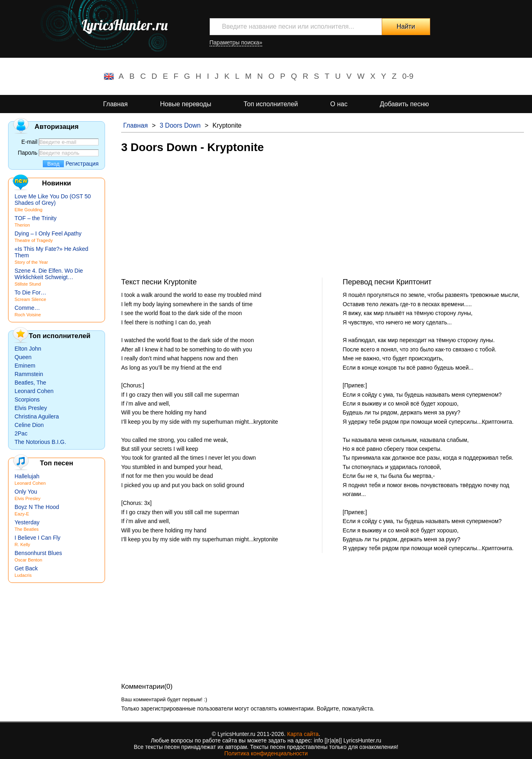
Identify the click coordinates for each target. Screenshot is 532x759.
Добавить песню (404, 104)
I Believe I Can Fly (38, 538)
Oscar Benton (28, 560)
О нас (339, 104)
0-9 (408, 76)
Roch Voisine (28, 315)
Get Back (26, 568)
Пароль (28, 153)
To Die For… (30, 292)
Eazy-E (22, 514)
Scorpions (27, 399)
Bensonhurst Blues (38, 553)
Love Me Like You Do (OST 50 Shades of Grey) (53, 200)
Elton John (28, 349)
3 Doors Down (180, 125)
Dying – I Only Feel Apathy (48, 233)
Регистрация (82, 164)
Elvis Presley (31, 408)
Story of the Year (31, 262)
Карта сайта (303, 734)
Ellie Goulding (28, 210)
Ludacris (23, 575)
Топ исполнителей (271, 104)
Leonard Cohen (34, 391)
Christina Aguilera (37, 416)
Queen (23, 357)
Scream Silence (30, 299)
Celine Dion (29, 425)
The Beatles (27, 529)
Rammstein (29, 374)
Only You (26, 492)
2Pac (21, 433)
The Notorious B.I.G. (40, 442)
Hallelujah (27, 476)
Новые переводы (186, 104)
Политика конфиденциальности (266, 753)
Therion (22, 225)
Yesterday (27, 522)
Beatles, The (30, 383)
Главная (115, 104)
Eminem (25, 366)
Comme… (27, 308)
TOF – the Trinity (36, 218)
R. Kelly (22, 545)
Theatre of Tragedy (34, 240)
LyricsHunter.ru (125, 25)
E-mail (29, 142)
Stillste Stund (28, 284)
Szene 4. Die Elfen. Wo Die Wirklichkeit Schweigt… (49, 274)
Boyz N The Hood (37, 507)
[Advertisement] (323, 221)
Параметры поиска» (236, 42)
